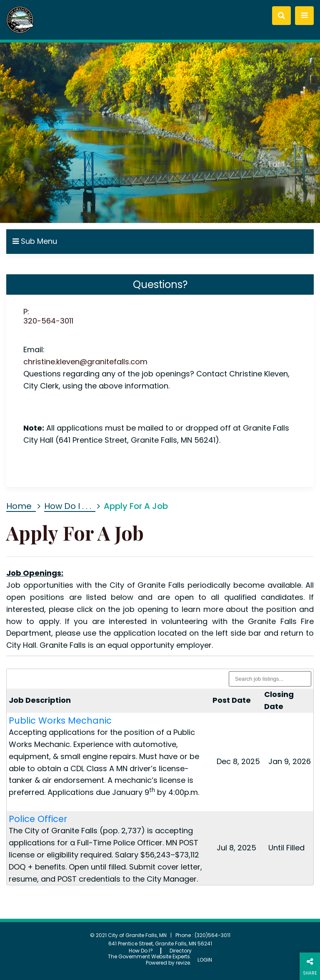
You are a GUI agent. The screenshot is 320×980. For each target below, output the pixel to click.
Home (19, 506)
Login (205, 960)
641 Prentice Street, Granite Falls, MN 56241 (160, 944)
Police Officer (38, 819)
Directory (181, 951)
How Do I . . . (68, 506)
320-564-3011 (48, 321)
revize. (184, 963)
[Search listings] (270, 679)
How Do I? (141, 951)
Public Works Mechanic (60, 721)
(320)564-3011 (212, 935)
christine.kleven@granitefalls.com (85, 362)
